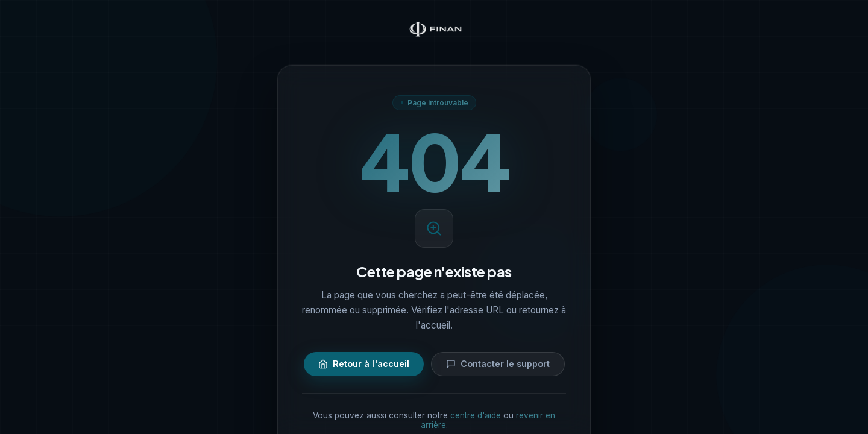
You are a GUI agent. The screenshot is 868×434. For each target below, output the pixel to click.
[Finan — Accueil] (434, 30)
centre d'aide (476, 415)
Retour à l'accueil (364, 364)
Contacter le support (498, 364)
